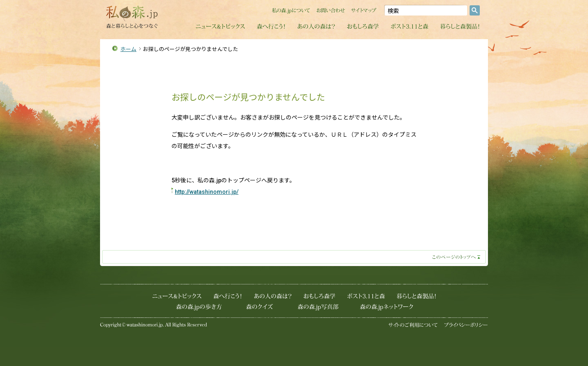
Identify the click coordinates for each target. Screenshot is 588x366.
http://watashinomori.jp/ (207, 192)
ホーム (128, 49)
